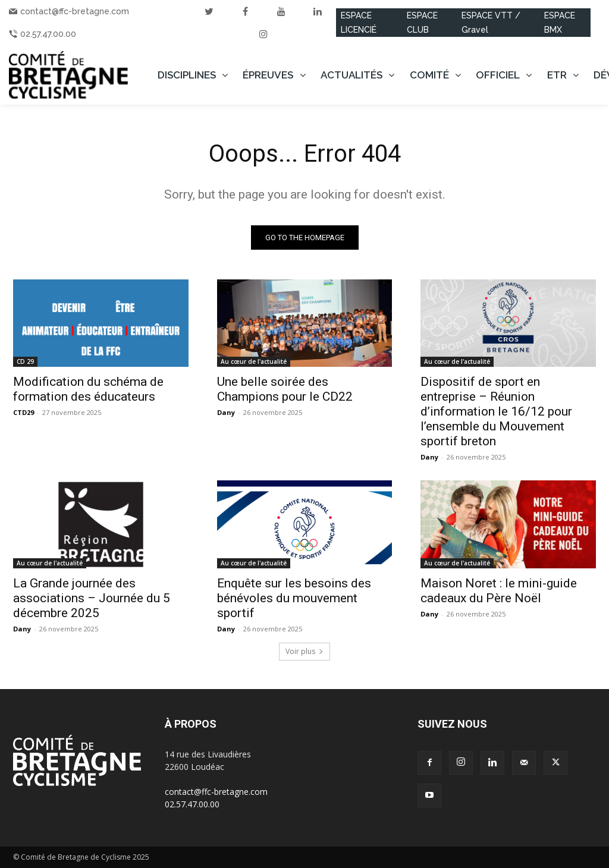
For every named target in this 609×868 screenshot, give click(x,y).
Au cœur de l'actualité (254, 361)
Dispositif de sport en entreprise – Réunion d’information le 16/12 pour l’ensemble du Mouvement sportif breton (496, 411)
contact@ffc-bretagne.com (75, 11)
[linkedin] (318, 11)
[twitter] (209, 11)
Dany (226, 412)
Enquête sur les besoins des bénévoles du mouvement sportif (294, 598)
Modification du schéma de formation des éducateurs (88, 389)
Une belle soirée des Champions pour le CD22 (285, 389)
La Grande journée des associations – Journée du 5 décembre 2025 (92, 598)
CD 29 (25, 361)
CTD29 (23, 412)
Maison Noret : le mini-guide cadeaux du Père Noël (499, 591)
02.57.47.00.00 (48, 34)
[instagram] (263, 34)
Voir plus (304, 651)
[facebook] (245, 11)
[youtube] (281, 11)
